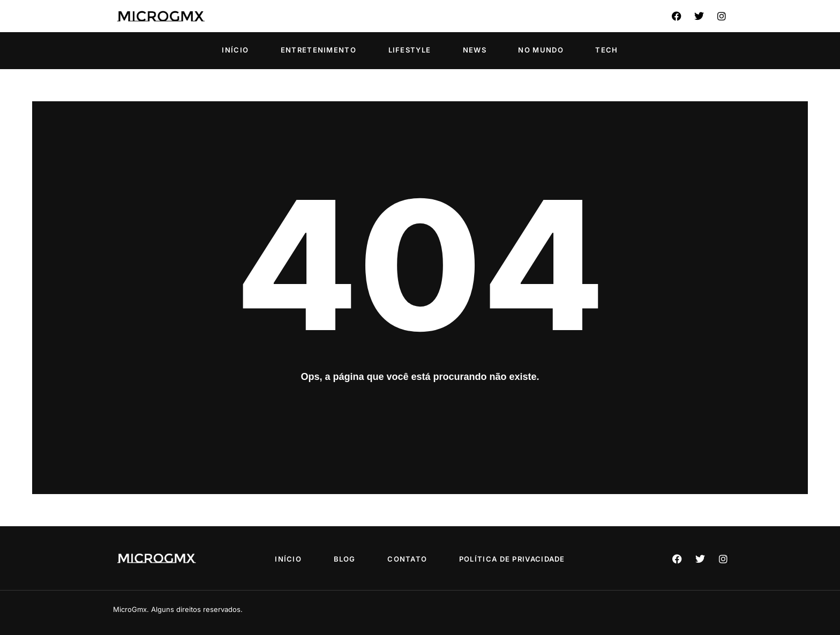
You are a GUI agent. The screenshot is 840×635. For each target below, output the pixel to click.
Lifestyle (410, 50)
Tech (606, 50)
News (475, 50)
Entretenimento (318, 50)
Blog (345, 559)
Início (235, 50)
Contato (407, 559)
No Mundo (541, 50)
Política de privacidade (512, 559)
